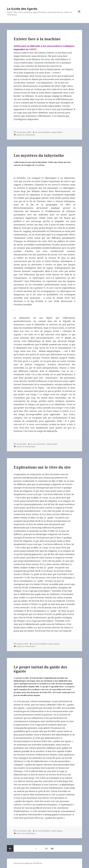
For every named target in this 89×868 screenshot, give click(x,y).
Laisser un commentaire (26, 135)
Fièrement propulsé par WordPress (28, 863)
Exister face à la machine (37, 39)
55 (47, 847)
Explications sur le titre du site (42, 467)
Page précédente (10, 848)
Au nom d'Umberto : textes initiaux (49, 132)
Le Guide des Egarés (22, 9)
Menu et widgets (79, 14)
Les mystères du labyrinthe (39, 155)
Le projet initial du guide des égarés (40, 669)
